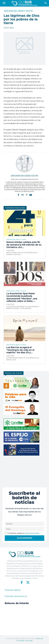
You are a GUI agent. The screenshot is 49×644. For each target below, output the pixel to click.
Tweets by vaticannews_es (16, 596)
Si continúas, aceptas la (22, 533)
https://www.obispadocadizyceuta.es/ (24, 179)
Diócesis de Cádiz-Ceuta (24, 176)
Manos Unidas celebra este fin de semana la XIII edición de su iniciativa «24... (24, 245)
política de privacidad (32, 533)
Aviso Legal (29, 640)
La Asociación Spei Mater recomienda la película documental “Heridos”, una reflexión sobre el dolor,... (22, 297)
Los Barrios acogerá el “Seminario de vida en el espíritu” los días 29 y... (20, 350)
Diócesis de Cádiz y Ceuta (18, 11)
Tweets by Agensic (13, 590)
